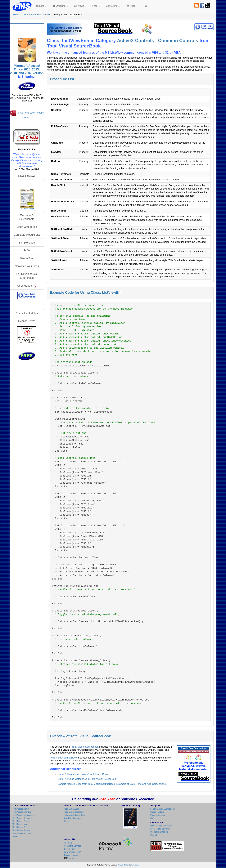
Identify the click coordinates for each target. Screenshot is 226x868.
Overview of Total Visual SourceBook (80, 736)
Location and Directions (160, 829)
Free (96, 6)
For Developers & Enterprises (27, 276)
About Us (68, 843)
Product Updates (158, 815)
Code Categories (27, 227)
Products (40, 6)
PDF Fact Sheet (27, 209)
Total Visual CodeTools (74, 812)
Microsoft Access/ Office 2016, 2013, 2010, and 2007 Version (27, 69)
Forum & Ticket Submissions (163, 809)
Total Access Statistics (22, 833)
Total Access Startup (21, 830)
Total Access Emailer (21, 821)
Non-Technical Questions (161, 826)
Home (16, 14)
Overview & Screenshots (27, 217)
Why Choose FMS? (72, 852)
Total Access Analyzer (22, 812)
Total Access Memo (21, 824)
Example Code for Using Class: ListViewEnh (86, 293)
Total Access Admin (21, 809)
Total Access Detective (22, 818)
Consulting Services (73, 846)
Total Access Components (23, 815)
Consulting (113, 6)
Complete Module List (27, 235)
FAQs (27, 250)
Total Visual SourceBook (37, 14)
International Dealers (159, 832)
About (132, 6)
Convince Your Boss (27, 266)
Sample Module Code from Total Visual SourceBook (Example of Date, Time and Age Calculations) (112, 784)
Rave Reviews (27, 176)
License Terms (27, 321)
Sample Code (27, 243)
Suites (15, 837)
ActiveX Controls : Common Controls (157, 40)
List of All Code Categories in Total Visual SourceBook (87, 779)
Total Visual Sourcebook (85, 747)
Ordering (60, 6)
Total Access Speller (21, 827)
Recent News (70, 849)
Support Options (157, 812)
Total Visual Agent (72, 809)
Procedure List (62, 79)
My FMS (154, 835)
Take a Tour (27, 258)
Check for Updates (27, 313)
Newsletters (72, 858)
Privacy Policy (123, 865)
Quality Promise (71, 855)
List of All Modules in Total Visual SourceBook (83, 774)
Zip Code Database (72, 818)
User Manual (27, 286)
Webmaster (134, 865)
